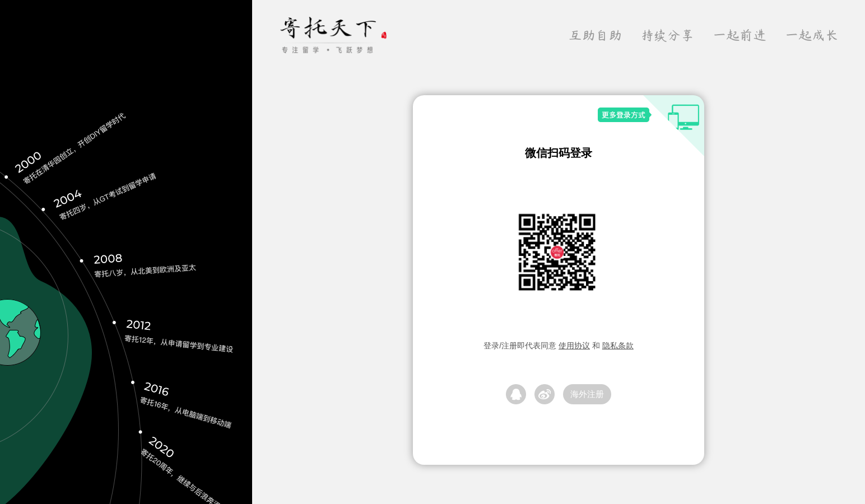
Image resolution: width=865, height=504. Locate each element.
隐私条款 (618, 346)
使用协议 (574, 346)
